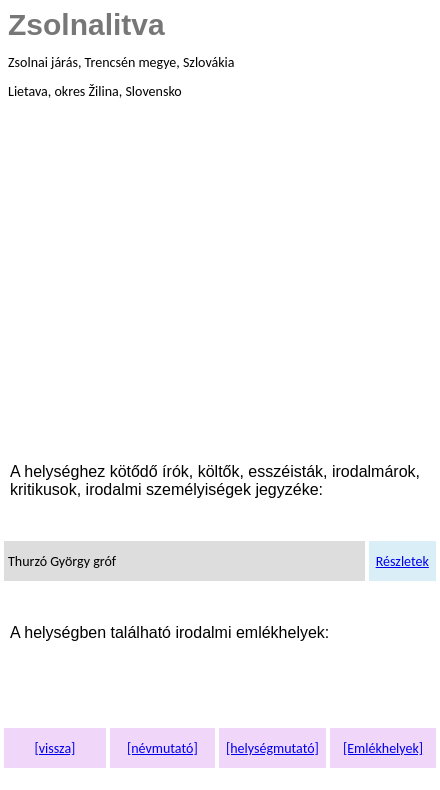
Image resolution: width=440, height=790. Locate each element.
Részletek (402, 561)
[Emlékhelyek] (383, 748)
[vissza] (54, 748)
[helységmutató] (272, 748)
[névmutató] (162, 748)
